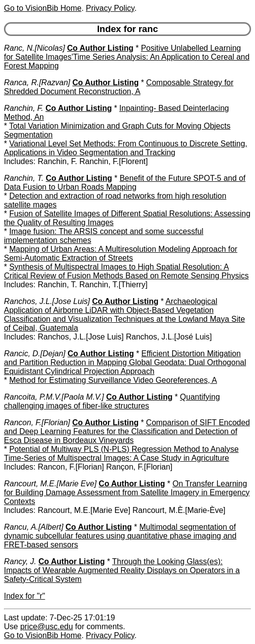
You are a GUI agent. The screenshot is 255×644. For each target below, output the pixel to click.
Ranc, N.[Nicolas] (35, 48)
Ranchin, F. (24, 108)
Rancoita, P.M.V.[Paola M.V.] (54, 397)
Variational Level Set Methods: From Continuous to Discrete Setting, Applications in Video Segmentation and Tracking (126, 148)
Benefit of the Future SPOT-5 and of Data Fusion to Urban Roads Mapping (125, 183)
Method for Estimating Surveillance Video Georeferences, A (113, 380)
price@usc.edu (47, 627)
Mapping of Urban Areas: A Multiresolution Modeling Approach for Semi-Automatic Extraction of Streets (121, 254)
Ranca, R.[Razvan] (37, 83)
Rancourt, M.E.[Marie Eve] (50, 484)
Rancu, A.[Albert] (34, 527)
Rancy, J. (20, 561)
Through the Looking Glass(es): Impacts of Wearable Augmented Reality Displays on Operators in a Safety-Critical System (122, 570)
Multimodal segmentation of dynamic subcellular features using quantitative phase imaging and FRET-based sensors (120, 536)
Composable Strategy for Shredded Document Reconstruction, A (119, 87)
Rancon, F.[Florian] (37, 423)
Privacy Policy (110, 8)
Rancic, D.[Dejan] (35, 354)
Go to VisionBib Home (43, 8)
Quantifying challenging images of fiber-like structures (112, 401)
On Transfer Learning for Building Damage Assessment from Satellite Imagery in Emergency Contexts (127, 492)
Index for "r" (24, 596)
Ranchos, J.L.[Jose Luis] (47, 301)
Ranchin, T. (24, 178)
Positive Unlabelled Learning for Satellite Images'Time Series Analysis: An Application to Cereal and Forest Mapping (127, 57)
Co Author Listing (100, 48)
